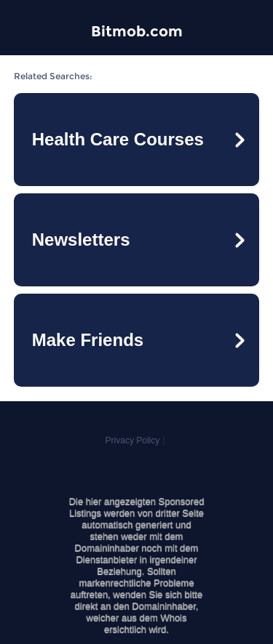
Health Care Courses (118, 139)
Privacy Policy (133, 440)
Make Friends (88, 340)
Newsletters (81, 240)
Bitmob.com (137, 31)
